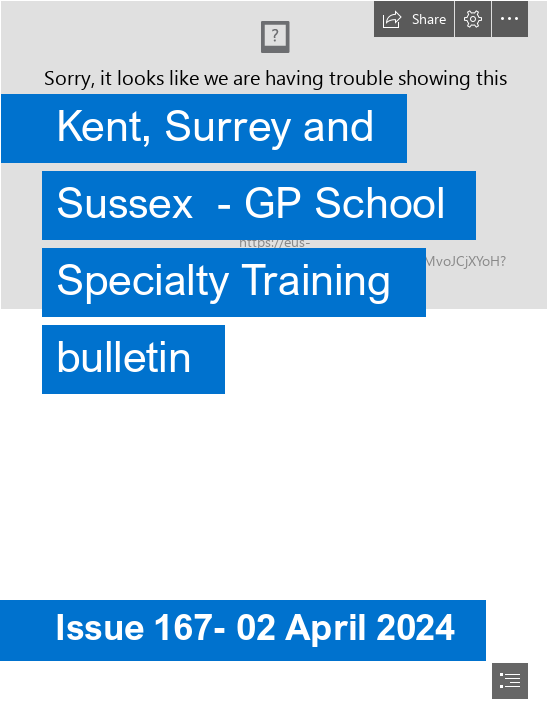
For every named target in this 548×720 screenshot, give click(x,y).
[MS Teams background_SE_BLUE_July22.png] (274, 216)
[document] (274, 360)
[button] (414, 19)
